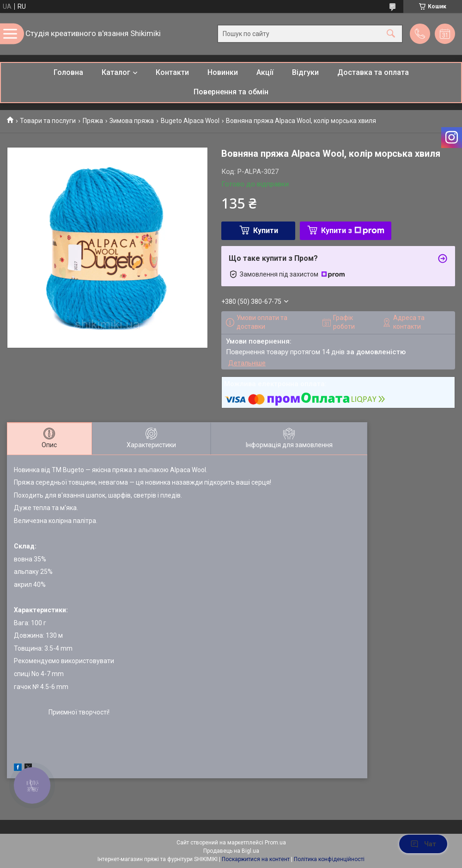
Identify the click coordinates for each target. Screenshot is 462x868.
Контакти (172, 72)
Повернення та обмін (231, 92)
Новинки (223, 72)
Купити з (353, 231)
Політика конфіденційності (329, 859)
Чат (423, 844)
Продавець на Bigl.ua (231, 851)
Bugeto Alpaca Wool (190, 121)
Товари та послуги (48, 121)
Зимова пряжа (132, 121)
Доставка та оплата (373, 72)
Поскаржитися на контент (256, 859)
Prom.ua (275, 843)
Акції (265, 72)
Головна (68, 72)
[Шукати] (391, 34)
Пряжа (93, 121)
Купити (266, 231)
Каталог (116, 72)
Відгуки (305, 72)
